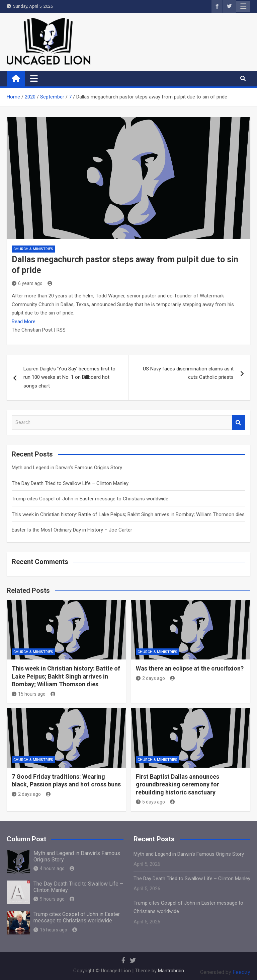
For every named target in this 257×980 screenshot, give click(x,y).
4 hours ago (49, 868)
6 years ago (27, 283)
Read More (24, 322)
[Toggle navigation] (34, 78)
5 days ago (150, 802)
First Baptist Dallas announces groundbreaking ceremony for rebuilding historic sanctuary (178, 784)
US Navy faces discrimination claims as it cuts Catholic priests (188, 373)
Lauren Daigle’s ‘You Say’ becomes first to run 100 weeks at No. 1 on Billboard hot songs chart (69, 377)
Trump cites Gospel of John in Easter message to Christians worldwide (90, 499)
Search (239, 423)
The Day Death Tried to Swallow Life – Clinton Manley (70, 483)
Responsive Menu (243, 6)
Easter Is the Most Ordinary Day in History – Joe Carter (72, 530)
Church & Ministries (33, 249)
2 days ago (150, 678)
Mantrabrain (171, 971)
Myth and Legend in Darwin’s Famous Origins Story (67, 468)
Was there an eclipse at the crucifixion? (190, 668)
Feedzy (241, 972)
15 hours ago (29, 694)
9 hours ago (49, 899)
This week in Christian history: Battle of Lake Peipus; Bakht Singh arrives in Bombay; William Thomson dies (128, 514)
